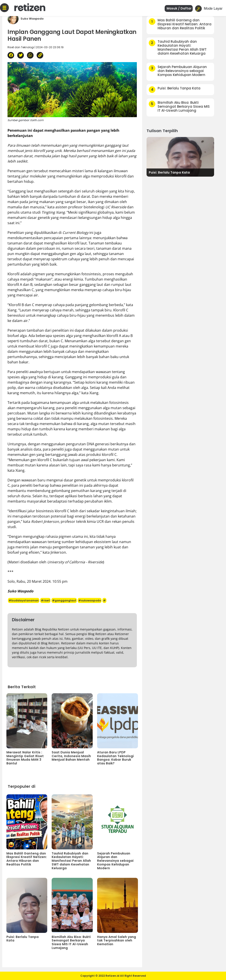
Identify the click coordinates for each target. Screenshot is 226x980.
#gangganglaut (64, 600)
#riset (45, 600)
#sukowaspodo (90, 600)
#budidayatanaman (24, 600)
